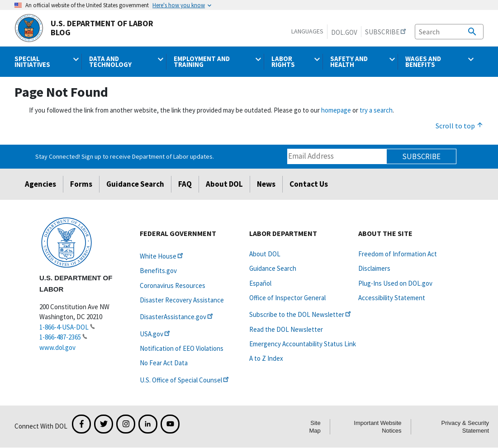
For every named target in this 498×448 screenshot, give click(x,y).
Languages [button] (307, 31)
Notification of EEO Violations (182, 348)
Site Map (315, 427)
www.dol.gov (57, 347)
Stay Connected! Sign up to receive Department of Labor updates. (125, 156)
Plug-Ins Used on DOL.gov (395, 283)
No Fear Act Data (164, 363)
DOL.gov (344, 32)
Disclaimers (374, 268)
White (162, 256)
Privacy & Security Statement (465, 427)
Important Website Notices (377, 427)
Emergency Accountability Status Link (303, 344)
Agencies (40, 184)
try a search (376, 110)
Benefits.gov (158, 271)
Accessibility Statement (392, 298)
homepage (336, 110)
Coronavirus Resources (173, 285)
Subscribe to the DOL (301, 314)
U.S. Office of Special (185, 380)
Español (260, 283)
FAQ (185, 184)
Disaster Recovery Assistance (182, 300)
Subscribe (421, 156)
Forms (81, 184)
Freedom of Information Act (398, 254)
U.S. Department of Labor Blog (84, 28)
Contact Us (309, 184)
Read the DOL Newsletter (286, 329)
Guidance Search (135, 184)
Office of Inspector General (287, 298)
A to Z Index (266, 358)
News (266, 184)
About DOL (224, 184)
